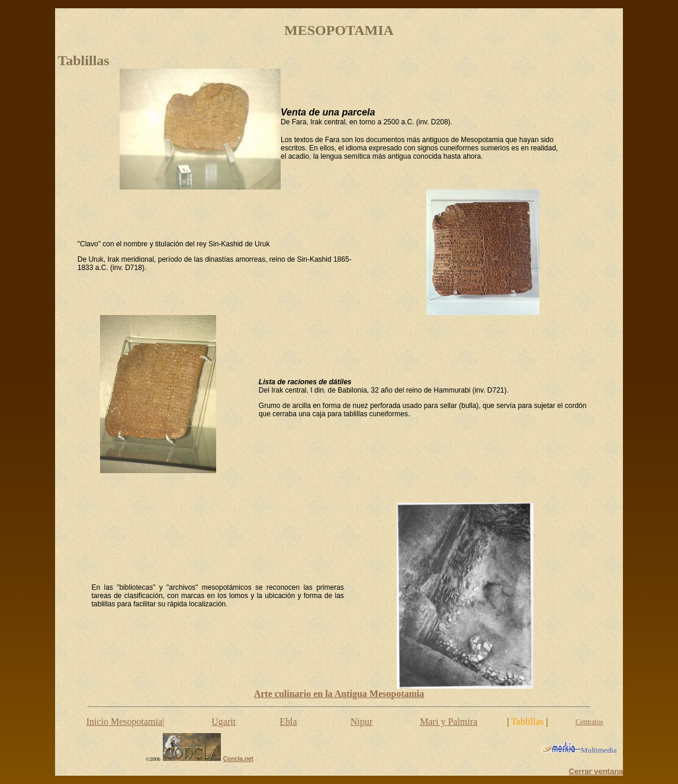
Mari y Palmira (449, 722)
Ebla (288, 722)
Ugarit (224, 722)
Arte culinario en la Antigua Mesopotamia (339, 694)
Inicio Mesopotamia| (126, 722)
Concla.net (238, 759)
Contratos (589, 722)
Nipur (362, 722)
